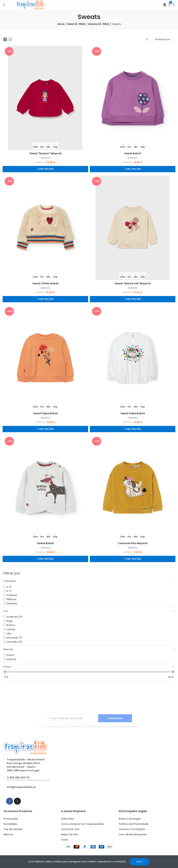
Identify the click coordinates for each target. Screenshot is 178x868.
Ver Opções (46, 169)
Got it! (139, 862)
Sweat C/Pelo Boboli (45, 283)
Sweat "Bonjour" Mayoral (45, 153)
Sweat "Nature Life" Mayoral (133, 283)
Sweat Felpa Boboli (45, 413)
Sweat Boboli (133, 153)
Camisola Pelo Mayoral (133, 543)
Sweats (45, 158)
